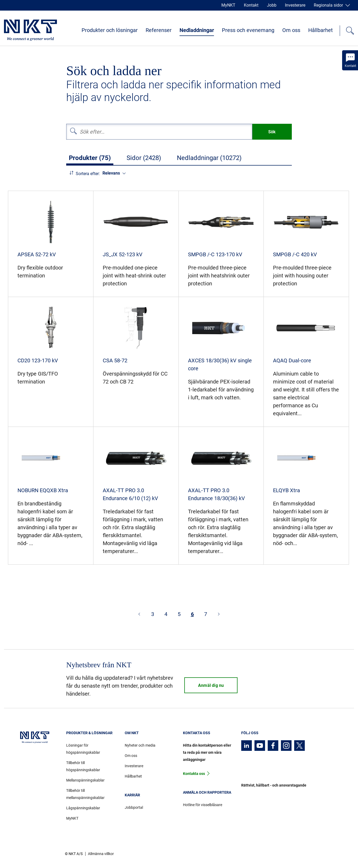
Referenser (159, 30)
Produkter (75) (90, 158)
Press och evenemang (248, 30)
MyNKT (228, 5)
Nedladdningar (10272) (209, 158)
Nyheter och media (140, 745)
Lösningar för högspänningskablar (83, 749)
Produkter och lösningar (110, 30)
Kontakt (251, 5)
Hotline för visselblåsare (203, 805)
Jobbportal (134, 807)
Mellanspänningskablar (85, 780)
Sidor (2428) (144, 158)
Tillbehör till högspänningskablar (83, 766)
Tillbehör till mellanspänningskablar (85, 794)
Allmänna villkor (101, 854)
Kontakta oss (194, 774)
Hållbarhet (321, 30)
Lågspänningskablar (83, 808)
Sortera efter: (88, 174)
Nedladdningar (197, 30)
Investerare (295, 5)
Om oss (291, 30)
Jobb (272, 5)
